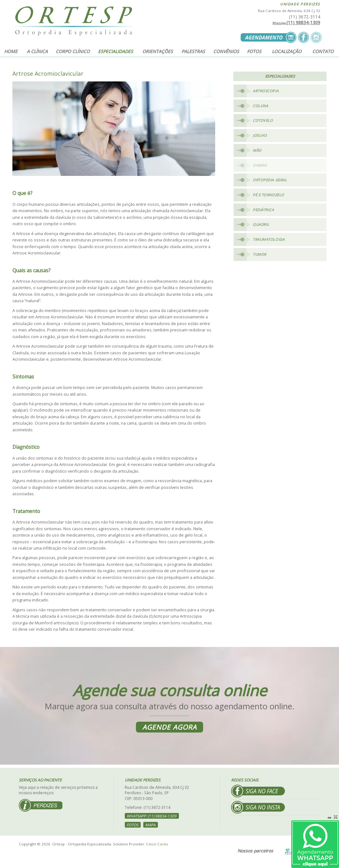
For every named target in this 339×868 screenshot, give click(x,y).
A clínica (37, 51)
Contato (323, 51)
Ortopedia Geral (270, 181)
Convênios (226, 51)
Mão (257, 151)
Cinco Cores (157, 844)
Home (11, 51)
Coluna (261, 106)
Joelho (260, 136)
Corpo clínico (73, 51)
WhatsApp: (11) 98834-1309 (152, 816)
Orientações (158, 51)
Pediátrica (263, 212)
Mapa (151, 825)
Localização (287, 51)
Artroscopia (266, 91)
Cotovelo (263, 121)
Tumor (260, 257)
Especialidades (116, 51)
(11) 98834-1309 (296, 22)
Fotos (254, 51)
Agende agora (169, 727)
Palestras (193, 51)
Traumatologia (269, 242)
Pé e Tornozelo (269, 196)
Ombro (260, 166)
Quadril (261, 227)
